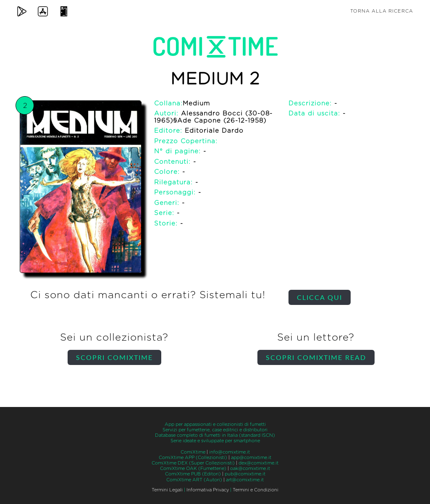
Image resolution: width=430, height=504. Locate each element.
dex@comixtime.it (258, 463)
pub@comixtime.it (245, 474)
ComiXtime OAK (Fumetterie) (193, 469)
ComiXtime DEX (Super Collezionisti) (193, 463)
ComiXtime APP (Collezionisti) (193, 458)
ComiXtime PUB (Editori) (193, 474)
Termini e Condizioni (256, 490)
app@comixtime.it (251, 458)
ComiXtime (193, 452)
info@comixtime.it (229, 452)
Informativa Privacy (208, 490)
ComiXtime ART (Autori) (194, 480)
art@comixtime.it (245, 480)
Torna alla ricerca (382, 11)
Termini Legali (167, 490)
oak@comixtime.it (250, 469)
